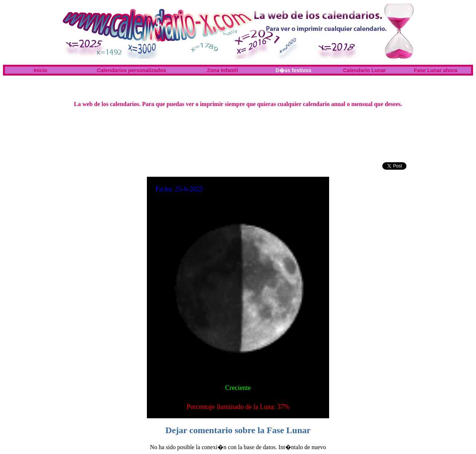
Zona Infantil (223, 70)
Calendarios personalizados (132, 70)
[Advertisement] (238, 84)
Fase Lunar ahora (436, 70)
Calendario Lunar (365, 70)
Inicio (40, 70)
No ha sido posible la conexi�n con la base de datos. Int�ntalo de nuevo (238, 447)
